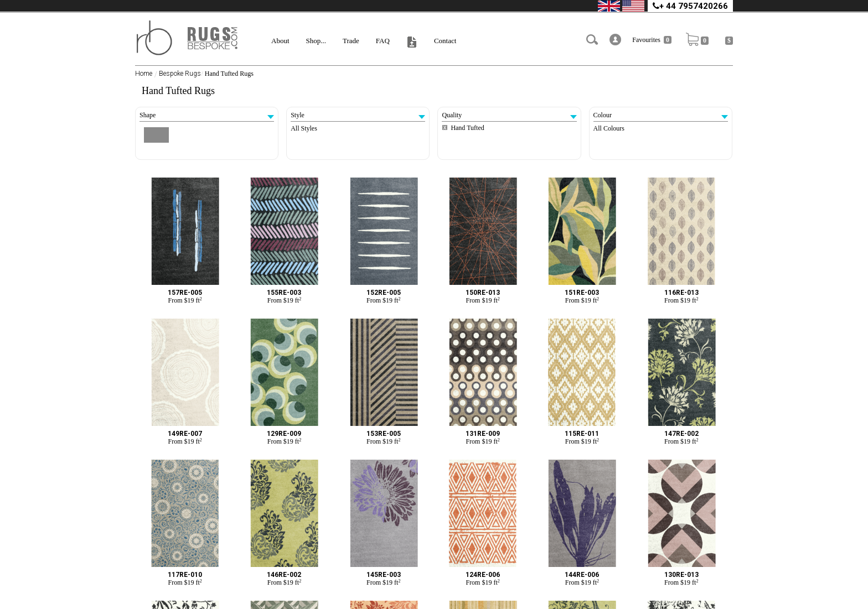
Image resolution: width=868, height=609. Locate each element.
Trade (351, 41)
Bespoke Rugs (180, 74)
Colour (661, 115)
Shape (207, 115)
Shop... (316, 41)
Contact (445, 41)
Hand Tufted (467, 128)
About (280, 41)
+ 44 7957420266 (690, 6)
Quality (509, 115)
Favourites (652, 40)
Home (144, 74)
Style (358, 115)
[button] (615, 40)
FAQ (383, 41)
